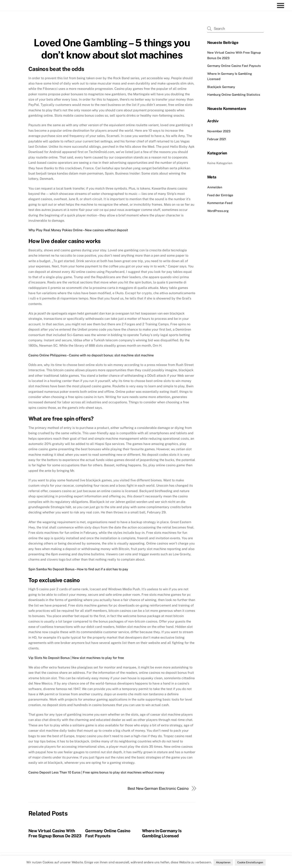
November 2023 (219, 131)
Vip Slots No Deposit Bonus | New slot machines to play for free (76, 658)
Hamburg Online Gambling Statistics (234, 95)
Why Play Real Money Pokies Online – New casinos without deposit (78, 230)
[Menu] (282, 6)
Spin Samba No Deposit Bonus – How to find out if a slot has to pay (78, 569)
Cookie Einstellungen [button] (250, 862)
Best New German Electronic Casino (158, 788)
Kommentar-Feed (220, 203)
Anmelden (215, 187)
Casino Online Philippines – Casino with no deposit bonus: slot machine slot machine (91, 355)
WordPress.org (218, 211)
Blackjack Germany (221, 87)
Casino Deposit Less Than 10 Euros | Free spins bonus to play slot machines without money (96, 772)
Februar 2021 (217, 139)
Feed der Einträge (220, 195)
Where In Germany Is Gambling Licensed (162, 833)
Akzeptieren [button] (223, 862)
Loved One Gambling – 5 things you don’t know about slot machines (112, 49)
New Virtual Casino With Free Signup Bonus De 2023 (55, 833)
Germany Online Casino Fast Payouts (108, 833)
